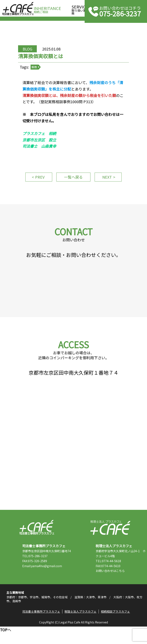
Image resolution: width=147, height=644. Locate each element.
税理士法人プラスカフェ (110, 543)
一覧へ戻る (73, 183)
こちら (123, 586)
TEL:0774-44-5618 (111, 576)
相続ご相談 (47, 9)
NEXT (109, 183)
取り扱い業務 (80, 9)
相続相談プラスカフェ (116, 628)
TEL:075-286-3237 (38, 576)
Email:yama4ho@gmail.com (45, 586)
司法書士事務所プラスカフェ (18, 9)
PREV (38, 183)
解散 (38, 71)
